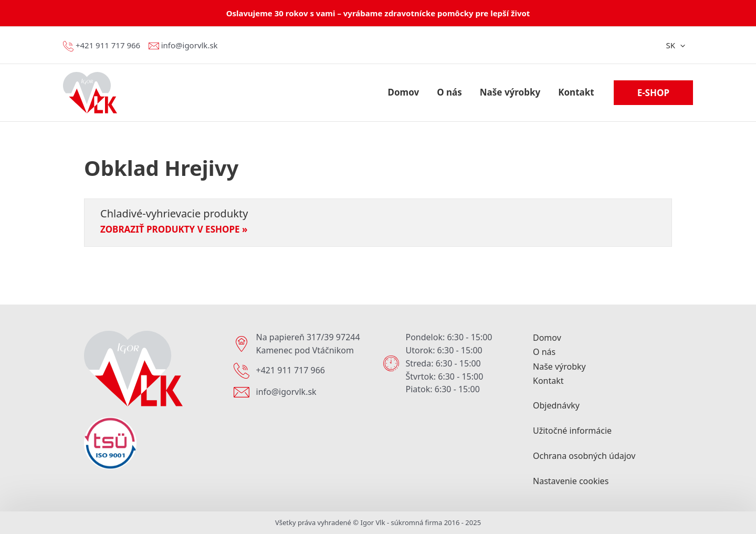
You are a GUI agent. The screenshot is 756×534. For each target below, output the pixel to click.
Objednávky (556, 405)
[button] (653, 93)
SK (675, 45)
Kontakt (548, 381)
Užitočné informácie (572, 431)
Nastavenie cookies (571, 481)
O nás (544, 352)
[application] (680, 45)
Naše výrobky (559, 367)
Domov (547, 338)
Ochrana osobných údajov (584, 456)
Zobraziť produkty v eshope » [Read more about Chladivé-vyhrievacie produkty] (174, 229)
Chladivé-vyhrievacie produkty (174, 213)
